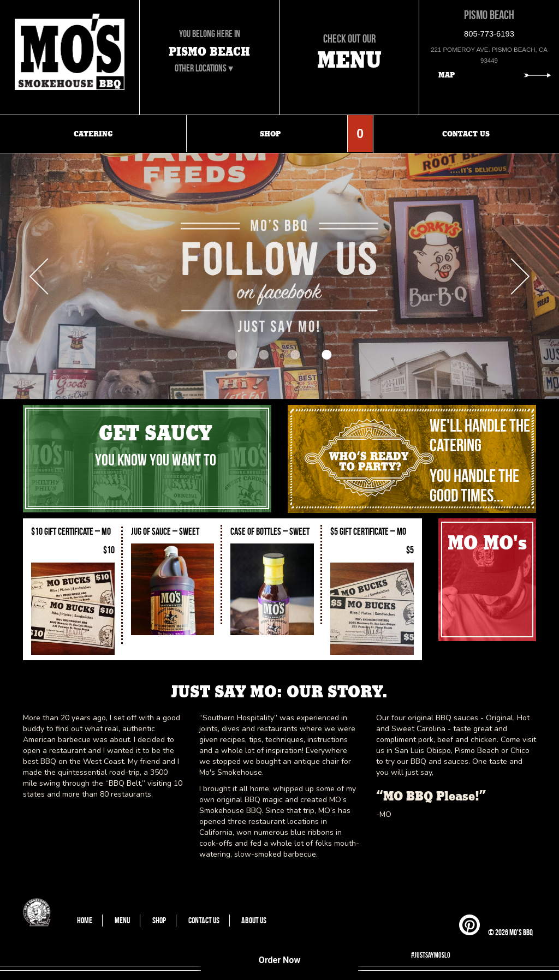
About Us (254, 920)
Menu (122, 920)
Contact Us (204, 920)
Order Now (279, 960)
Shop (159, 920)
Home (85, 920)
